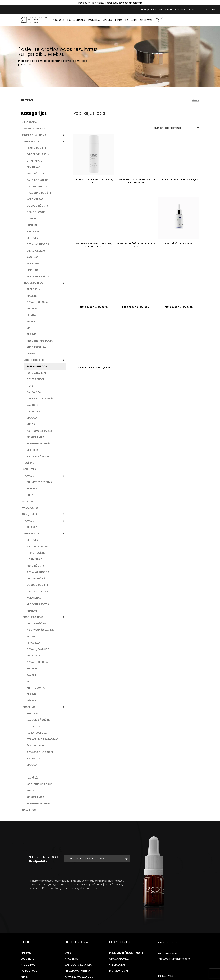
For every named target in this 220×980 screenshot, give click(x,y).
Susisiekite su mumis (185, 10)
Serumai (32, 775)
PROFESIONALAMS (76, 20)
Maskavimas (35, 733)
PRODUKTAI (59, 20)
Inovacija (30, 523)
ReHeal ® (32, 539)
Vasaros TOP (31, 558)
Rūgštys (29, 510)
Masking (32, 319)
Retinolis (33, 255)
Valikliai (27, 552)
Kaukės (31, 756)
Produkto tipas (33, 306)
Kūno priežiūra (36, 377)
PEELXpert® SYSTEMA (34, 531)
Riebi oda (32, 494)
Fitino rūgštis (36, 229)
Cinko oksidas (36, 271)
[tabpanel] (110, 57)
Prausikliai (34, 313)
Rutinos (32, 336)
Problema (29, 788)
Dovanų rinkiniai (32, 327)
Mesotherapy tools (35, 369)
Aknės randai (35, 413)
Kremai (31, 384)
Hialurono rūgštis (34, 205)
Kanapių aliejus (32, 195)
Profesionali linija (34, 135)
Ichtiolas (33, 248)
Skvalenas (34, 171)
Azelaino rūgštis (32, 263)
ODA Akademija (165, 10)
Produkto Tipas (33, 688)
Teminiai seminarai (34, 129)
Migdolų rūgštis (32, 298)
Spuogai (32, 455)
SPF (29, 355)
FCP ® (30, 545)
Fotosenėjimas (37, 407)
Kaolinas (33, 277)
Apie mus (108, 20)
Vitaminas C (35, 164)
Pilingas (32, 342)
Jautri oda (29, 122)
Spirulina (33, 290)
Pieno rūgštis (36, 177)
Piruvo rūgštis (37, 148)
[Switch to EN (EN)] (213, 10)
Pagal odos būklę (35, 390)
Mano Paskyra (199, 10)
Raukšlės (33, 442)
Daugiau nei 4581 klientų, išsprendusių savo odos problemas (110, 3)
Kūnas (31, 461)
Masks (31, 348)
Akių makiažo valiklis (35, 702)
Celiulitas (29, 516)
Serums (32, 361)
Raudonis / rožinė (34, 502)
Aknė (30, 419)
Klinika (119, 20)
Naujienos (29, 911)
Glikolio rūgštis (32, 221)
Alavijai (32, 235)
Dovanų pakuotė (32, 725)
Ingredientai (31, 141)
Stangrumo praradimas (35, 828)
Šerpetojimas (36, 837)
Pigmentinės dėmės (35, 486)
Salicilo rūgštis (32, 185)
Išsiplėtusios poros (35, 469)
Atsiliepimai (146, 20)
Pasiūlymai (94, 20)
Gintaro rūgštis (32, 156)
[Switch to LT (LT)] (208, 10)
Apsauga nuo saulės (36, 434)
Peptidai (32, 242)
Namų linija (30, 565)
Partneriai (131, 20)
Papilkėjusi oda (34, 398)
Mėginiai (32, 781)
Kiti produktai (36, 769)
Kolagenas (34, 284)
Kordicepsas (35, 213)
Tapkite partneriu (148, 10)
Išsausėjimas (35, 478)
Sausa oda (34, 426)
